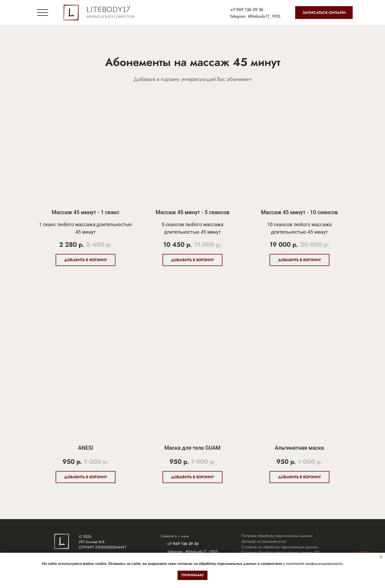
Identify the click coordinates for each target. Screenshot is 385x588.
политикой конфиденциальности (314, 563)
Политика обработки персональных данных (277, 536)
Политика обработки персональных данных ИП (280, 552)
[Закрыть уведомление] (381, 557)
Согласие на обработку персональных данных (280, 547)
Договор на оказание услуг (264, 541)
